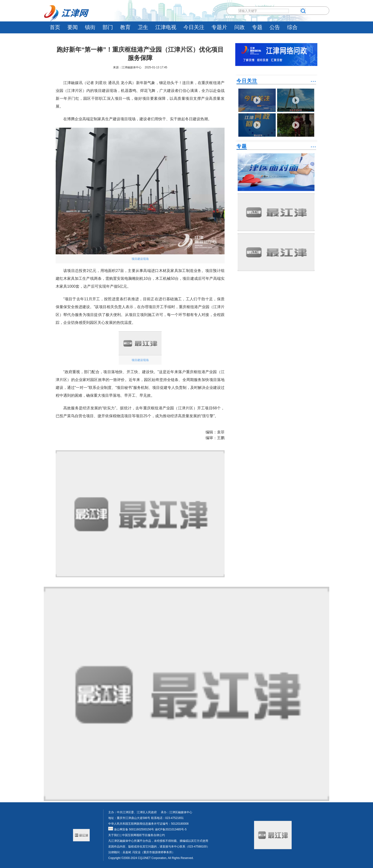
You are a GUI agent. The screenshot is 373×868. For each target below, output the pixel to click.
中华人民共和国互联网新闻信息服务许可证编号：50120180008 (148, 824)
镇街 (90, 27)
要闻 (73, 27)
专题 (257, 27)
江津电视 (166, 27)
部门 (108, 27)
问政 (240, 27)
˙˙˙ (313, 83)
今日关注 (194, 27)
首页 (55, 27)
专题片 (219, 27)
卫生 (143, 27)
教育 (125, 27)
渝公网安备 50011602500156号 (131, 829)
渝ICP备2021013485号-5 (170, 829)
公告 (275, 27)
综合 (292, 27)
